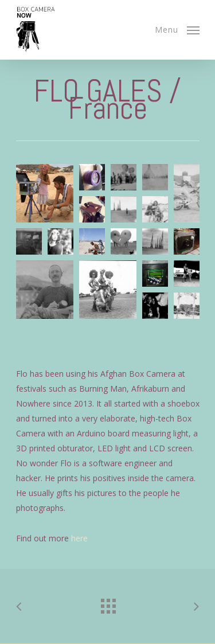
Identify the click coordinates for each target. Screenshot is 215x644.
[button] (45, 193)
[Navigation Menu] (177, 29)
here (79, 538)
